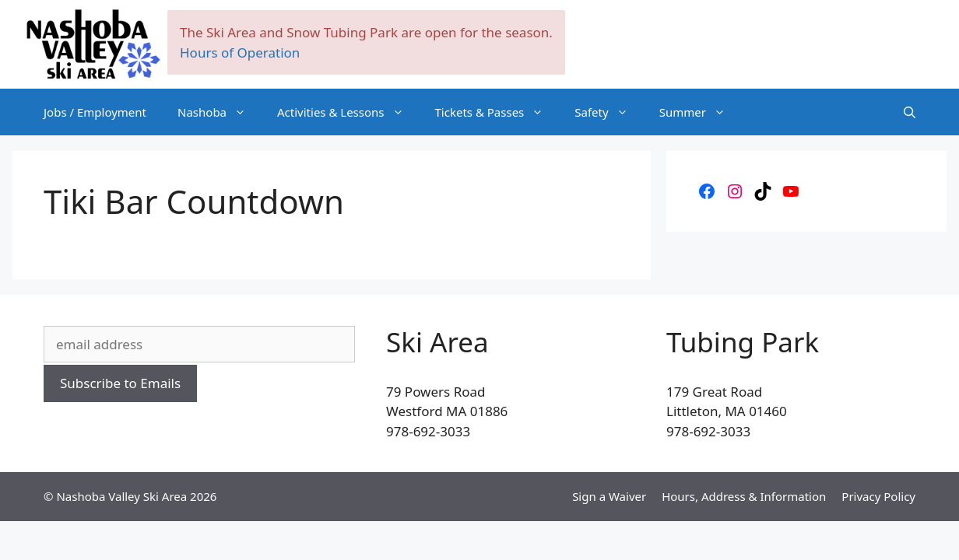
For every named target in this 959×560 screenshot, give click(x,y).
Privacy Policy (878, 496)
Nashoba (220, 112)
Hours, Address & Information (744, 496)
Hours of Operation (240, 52)
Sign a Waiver (609, 496)
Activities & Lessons (348, 112)
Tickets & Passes (497, 112)
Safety (609, 112)
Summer (700, 112)
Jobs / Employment (95, 112)
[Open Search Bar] (910, 112)
